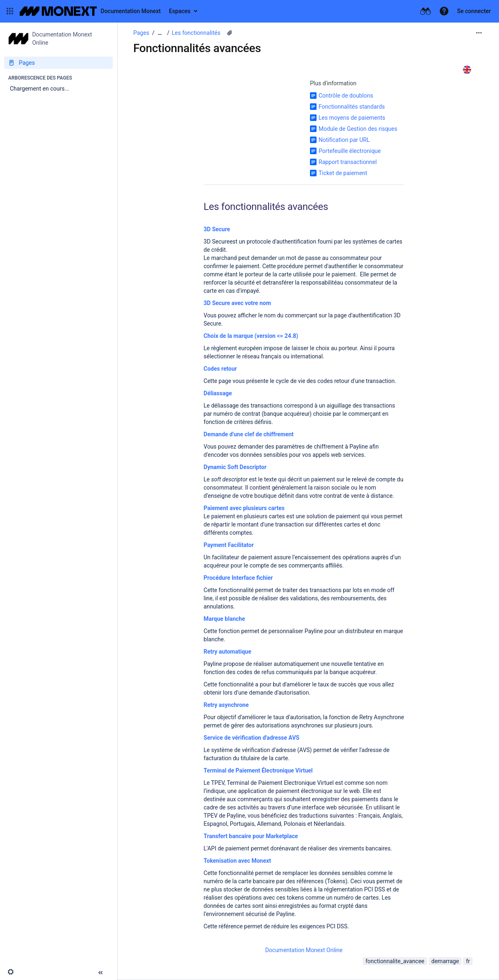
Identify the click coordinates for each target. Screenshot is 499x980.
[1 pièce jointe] (230, 33)
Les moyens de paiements (352, 118)
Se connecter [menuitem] (474, 11)
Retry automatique (228, 652)
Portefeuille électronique (350, 151)
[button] (10, 11)
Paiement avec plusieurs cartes (244, 508)
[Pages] (58, 63)
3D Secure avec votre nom (237, 303)
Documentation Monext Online (304, 950)
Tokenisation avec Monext (237, 861)
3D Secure (217, 229)
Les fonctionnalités (196, 33)
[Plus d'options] (479, 33)
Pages (141, 33)
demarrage (445, 961)
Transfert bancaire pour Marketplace (251, 836)
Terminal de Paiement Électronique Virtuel (258, 770)
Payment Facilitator (229, 545)
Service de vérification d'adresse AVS (252, 738)
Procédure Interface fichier (238, 578)
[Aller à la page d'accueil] (90, 11)
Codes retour (220, 369)
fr (468, 961)
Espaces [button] (180, 11)
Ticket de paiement (343, 173)
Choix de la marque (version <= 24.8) (251, 336)
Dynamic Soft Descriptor (235, 467)
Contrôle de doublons (346, 96)
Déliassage (218, 393)
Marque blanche (224, 619)
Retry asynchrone (226, 705)
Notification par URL (344, 140)
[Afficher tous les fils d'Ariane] (160, 33)
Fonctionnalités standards (352, 107)
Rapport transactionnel (348, 162)
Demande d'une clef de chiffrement (249, 434)
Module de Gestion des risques (358, 129)
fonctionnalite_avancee (395, 961)
